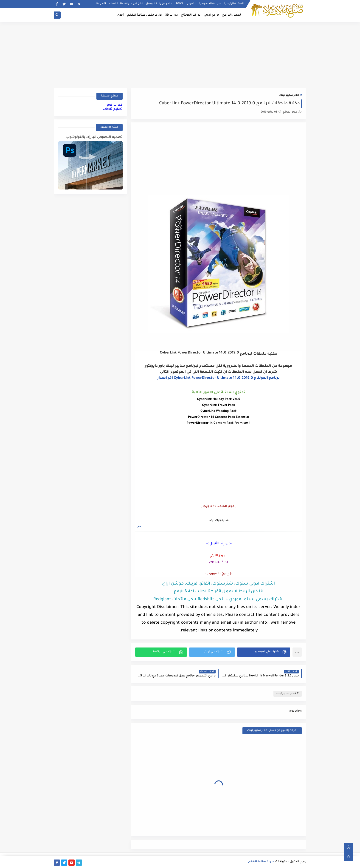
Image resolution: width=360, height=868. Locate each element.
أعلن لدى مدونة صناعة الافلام (126, 4)
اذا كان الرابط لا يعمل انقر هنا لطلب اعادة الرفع (219, 592)
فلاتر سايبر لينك (289, 95)
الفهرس (191, 4)
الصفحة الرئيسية (234, 4)
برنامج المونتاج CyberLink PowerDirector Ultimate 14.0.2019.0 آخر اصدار (218, 378)
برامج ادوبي (211, 15)
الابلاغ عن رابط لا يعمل (160, 4)
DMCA (180, 4)
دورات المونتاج (191, 15)
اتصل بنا (101, 4)
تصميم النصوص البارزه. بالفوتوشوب (94, 137)
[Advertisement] (180, 54)
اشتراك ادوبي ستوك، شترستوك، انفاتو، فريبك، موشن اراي (218, 584)
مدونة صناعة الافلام (261, 862)
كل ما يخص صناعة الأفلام (145, 15)
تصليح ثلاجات (113, 109)
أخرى (121, 15)
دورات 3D (172, 15)
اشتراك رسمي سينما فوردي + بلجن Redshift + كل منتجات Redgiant (218, 599)
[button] (264, 652)
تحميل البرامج (232, 15)
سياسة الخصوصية (210, 4)
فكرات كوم (115, 105)
